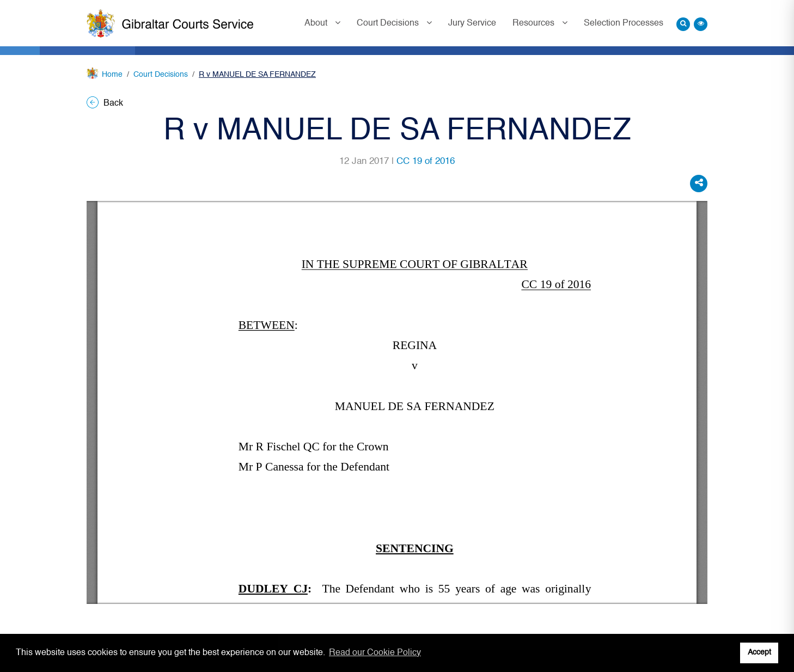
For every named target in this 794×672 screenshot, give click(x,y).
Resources (535, 23)
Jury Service (472, 23)
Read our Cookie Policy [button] (375, 653)
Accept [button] (759, 652)
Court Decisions (389, 23)
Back (105, 103)
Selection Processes (624, 23)
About (317, 23)
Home (112, 75)
